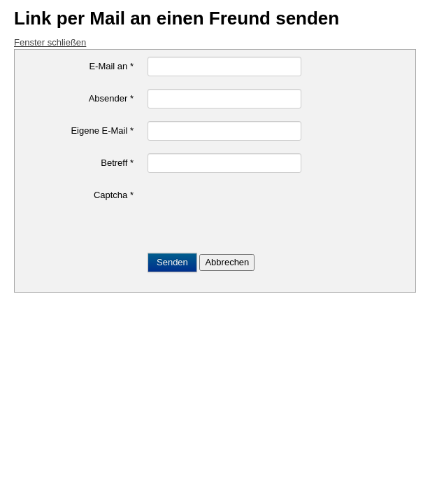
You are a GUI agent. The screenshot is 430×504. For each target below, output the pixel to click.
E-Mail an (111, 66)
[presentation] (254, 213)
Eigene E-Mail (102, 131)
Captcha (114, 195)
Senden (172, 262)
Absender (111, 98)
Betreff (117, 163)
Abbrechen (227, 262)
